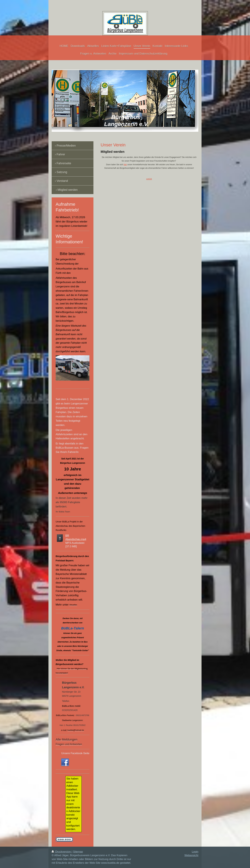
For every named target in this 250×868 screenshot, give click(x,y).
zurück (149, 179)
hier (125, 165)
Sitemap (78, 852)
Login (195, 852)
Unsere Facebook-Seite (75, 753)
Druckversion (62, 852)
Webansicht (191, 855)
